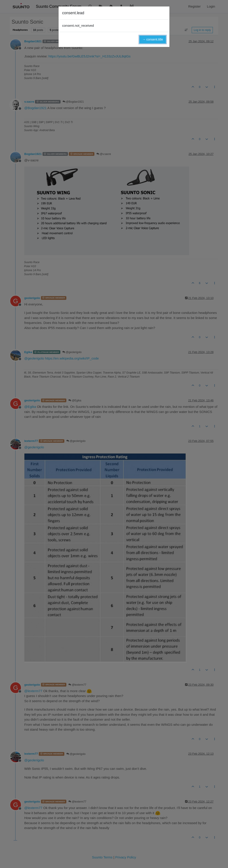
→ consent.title (153, 39)
